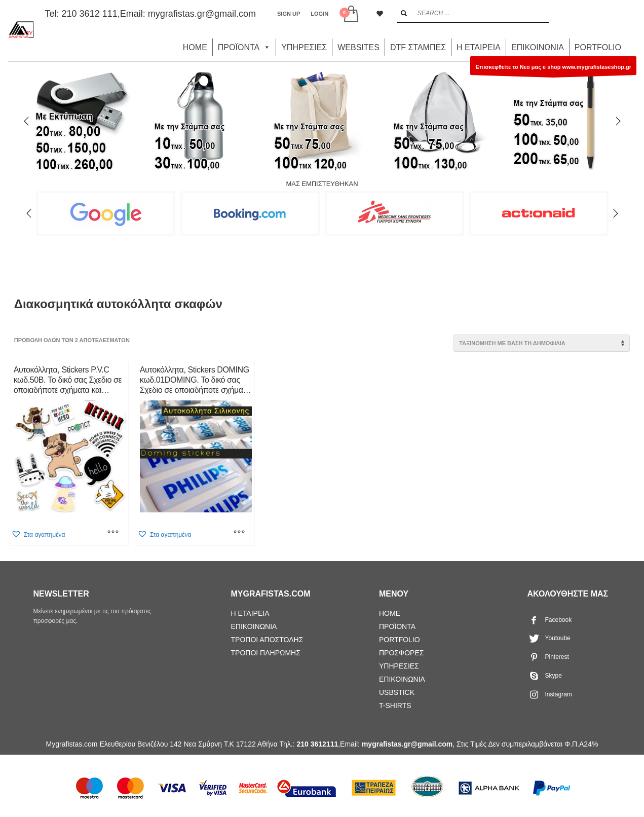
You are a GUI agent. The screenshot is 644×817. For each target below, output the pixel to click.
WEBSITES (358, 47)
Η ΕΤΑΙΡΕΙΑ (479, 47)
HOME (195, 47)
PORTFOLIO (598, 47)
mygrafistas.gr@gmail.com (202, 14)
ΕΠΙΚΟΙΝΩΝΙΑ (538, 47)
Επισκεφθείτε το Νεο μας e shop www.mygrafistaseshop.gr (553, 69)
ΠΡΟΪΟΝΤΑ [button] (244, 47)
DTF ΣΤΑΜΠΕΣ (418, 47)
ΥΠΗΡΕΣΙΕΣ (304, 47)
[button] (38, 534)
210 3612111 (317, 744)
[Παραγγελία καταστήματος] (542, 343)
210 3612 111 (90, 14)
